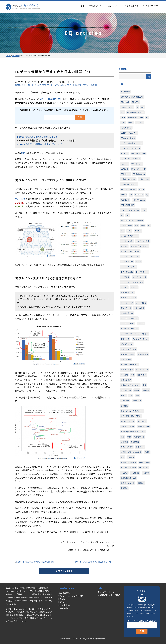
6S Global (125, 103)
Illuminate (139, 205)
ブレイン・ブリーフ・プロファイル (135, 363)
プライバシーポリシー (107, 592)
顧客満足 (125, 548)
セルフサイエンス (128, 319)
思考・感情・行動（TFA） (132, 462)
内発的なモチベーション (131, 430)
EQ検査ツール (96, 6)
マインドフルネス (128, 392)
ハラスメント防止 (128, 351)
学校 (142, 440)
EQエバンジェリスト (130, 135)
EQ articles (16, 56)
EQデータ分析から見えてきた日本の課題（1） (39, 562)
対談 (123, 446)
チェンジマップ (127, 329)
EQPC (46, 85)
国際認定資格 (126, 435)
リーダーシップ (127, 413)
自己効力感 (145, 527)
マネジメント (126, 397)
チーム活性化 (142, 329)
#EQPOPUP (126, 92)
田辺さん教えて (127, 500)
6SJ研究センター (22, 85)
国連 (146, 430)
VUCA (135, 243)
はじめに (144, 243)
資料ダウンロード (128, 543)
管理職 (124, 511)
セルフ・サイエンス (129, 324)
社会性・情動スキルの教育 (132, 505)
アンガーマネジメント (130, 248)
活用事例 (100, 85)
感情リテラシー (127, 478)
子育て (134, 440)
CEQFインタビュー (136, 119)
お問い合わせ (64, 608)
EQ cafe (62, 599)
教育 (130, 489)
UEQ (144, 238)
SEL (128, 227)
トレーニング (141, 335)
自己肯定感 (136, 532)
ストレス (125, 313)
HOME (8, 56)
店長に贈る (132, 446)
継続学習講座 (126, 521)
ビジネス (142, 351)
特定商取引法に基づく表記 (109, 595)
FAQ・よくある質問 (129, 200)
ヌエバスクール (127, 340)
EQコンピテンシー (140, 157)
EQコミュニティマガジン (59, 85)
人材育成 (141, 413)
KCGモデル (125, 211)
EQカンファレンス (129, 140)
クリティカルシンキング (131, 275)
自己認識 (125, 538)
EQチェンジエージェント (131, 162)
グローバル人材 (127, 281)
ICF (131, 205)
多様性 (138, 435)
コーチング (142, 297)
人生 (123, 419)
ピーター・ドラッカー (130, 356)
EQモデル (125, 173)
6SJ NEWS (136, 103)
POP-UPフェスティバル (131, 221)
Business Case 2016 (136, 113)
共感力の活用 (126, 424)
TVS (137, 238)
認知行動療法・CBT (139, 538)
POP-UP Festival (140, 211)
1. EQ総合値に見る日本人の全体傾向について (39, 137)
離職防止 (142, 543)
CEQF (123, 119)
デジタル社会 (126, 335)
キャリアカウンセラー (130, 265)
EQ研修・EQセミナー (130, 194)
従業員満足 (145, 446)
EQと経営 (140, 124)
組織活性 (140, 511)
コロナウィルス (127, 292)
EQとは (81, 6)
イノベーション (127, 254)
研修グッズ (141, 500)
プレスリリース (127, 381)
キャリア (142, 259)
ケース (140, 281)
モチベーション (127, 408)
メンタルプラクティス (130, 403)
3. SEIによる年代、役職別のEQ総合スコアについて (41, 144)
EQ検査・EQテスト (87, 85)
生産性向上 (136, 494)
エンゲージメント (128, 259)
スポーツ (135, 313)
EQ (148, 119)
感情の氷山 (143, 467)
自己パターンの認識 (129, 527)
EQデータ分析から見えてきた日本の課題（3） (90, 562)
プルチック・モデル (129, 376)
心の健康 (125, 451)
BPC (35, 85)
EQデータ (75, 85)
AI (138, 108)
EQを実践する (127, 130)
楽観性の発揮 (140, 489)
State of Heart (127, 238)
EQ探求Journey (140, 178)
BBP (31, 85)
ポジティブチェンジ (129, 386)
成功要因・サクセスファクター (134, 484)
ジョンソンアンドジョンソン (133, 308)
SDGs (146, 221)
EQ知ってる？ (127, 189)
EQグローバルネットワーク (132, 146)
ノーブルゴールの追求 (130, 346)
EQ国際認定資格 (131, 6)
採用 (123, 489)
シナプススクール (128, 302)
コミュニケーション (129, 286)
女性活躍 (125, 440)
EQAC (40, 85)
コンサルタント (127, 297)
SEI (122, 227)
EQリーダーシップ (140, 173)
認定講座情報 (64, 593)
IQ (148, 205)
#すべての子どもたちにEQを (133, 97)
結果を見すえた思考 (129, 516)
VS (122, 243)
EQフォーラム (138, 167)
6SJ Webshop (64, 605)
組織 (131, 511)
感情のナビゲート (128, 467)
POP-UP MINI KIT (128, 216)
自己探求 (125, 532)
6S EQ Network (151, 6)
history (124, 205)
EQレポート (126, 178)
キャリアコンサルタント (131, 270)
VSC (128, 243)
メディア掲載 (141, 397)
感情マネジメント (128, 473)
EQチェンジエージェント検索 (71, 596)
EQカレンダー (113, 6)
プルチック (125, 370)
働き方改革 (132, 419)
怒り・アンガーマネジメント (133, 457)
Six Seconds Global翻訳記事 (133, 232)
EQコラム (125, 157)
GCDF (143, 200)
